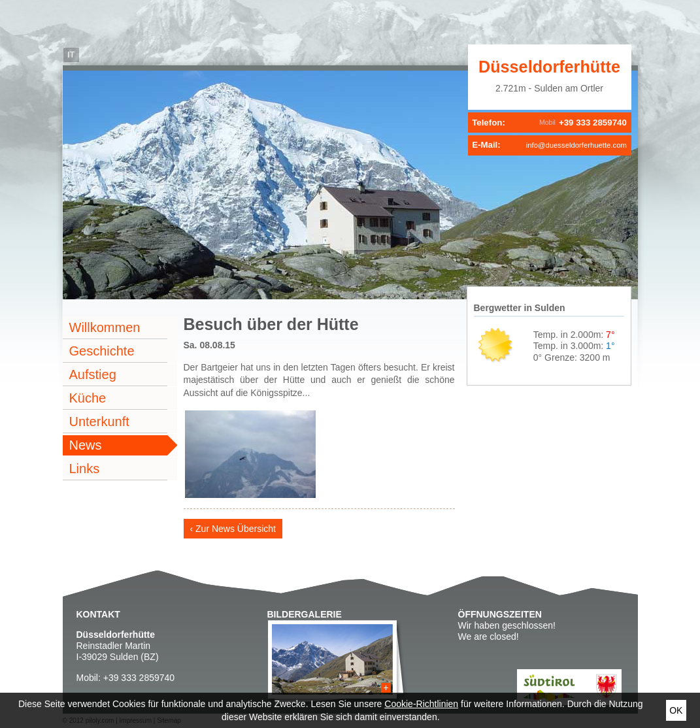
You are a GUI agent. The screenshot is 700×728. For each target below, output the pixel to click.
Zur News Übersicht (236, 529)
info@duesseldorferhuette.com (576, 145)
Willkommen (105, 327)
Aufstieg (93, 374)
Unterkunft (99, 422)
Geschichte (102, 351)
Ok (676, 710)
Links (85, 469)
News (86, 445)
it (71, 55)
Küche (88, 398)
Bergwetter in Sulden (520, 308)
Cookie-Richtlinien (421, 704)
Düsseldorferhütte (549, 67)
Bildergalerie (305, 614)
